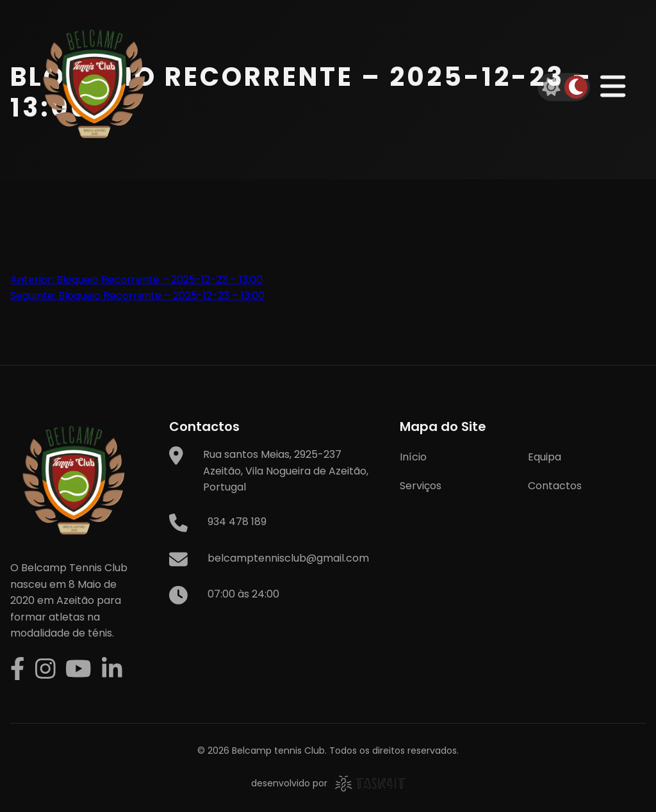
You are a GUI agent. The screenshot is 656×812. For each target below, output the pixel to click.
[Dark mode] (576, 87)
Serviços (421, 486)
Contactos (555, 486)
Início (413, 457)
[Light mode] (552, 87)
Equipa (545, 457)
